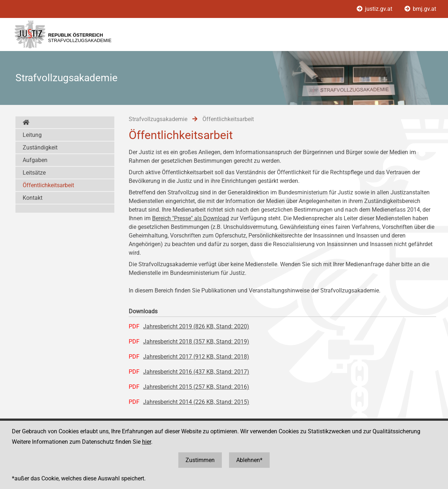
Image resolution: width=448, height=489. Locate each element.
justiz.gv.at (375, 9)
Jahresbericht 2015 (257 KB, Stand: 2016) (196, 387)
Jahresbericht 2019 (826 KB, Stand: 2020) (196, 326)
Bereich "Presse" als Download (191, 218)
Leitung (32, 135)
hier (147, 442)
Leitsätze (34, 173)
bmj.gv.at (420, 9)
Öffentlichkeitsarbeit (48, 185)
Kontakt (33, 198)
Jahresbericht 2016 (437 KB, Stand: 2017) (196, 372)
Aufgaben (35, 160)
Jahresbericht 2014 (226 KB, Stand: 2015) (196, 402)
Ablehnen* (249, 460)
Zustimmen (200, 460)
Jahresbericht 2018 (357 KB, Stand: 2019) (196, 342)
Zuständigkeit (40, 147)
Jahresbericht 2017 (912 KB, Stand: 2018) (196, 357)
